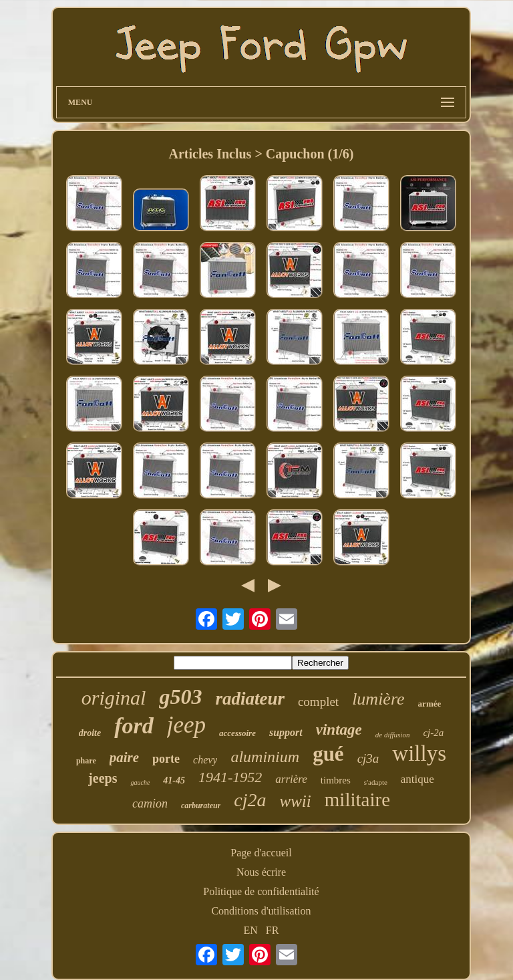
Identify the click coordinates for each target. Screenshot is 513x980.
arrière (291, 779)
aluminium (265, 757)
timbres (336, 780)
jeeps (103, 778)
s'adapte (376, 782)
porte (166, 759)
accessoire (237, 733)
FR (273, 930)
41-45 (174, 780)
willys (419, 753)
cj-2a (433, 733)
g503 (180, 697)
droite (90, 733)
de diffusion (393, 735)
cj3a (368, 758)
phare (86, 761)
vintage (339, 730)
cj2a (250, 800)
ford (134, 726)
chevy (205, 760)
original (114, 698)
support (286, 732)
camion (150, 804)
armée (430, 704)
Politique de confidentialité (261, 891)
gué (328, 754)
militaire (357, 800)
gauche (140, 782)
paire (124, 757)
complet (318, 702)
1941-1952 (230, 777)
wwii (296, 801)
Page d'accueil (261, 853)
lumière (378, 699)
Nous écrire (261, 872)
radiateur (250, 699)
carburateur (201, 806)
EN (251, 930)
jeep (186, 725)
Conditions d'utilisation (261, 911)
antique (417, 779)
